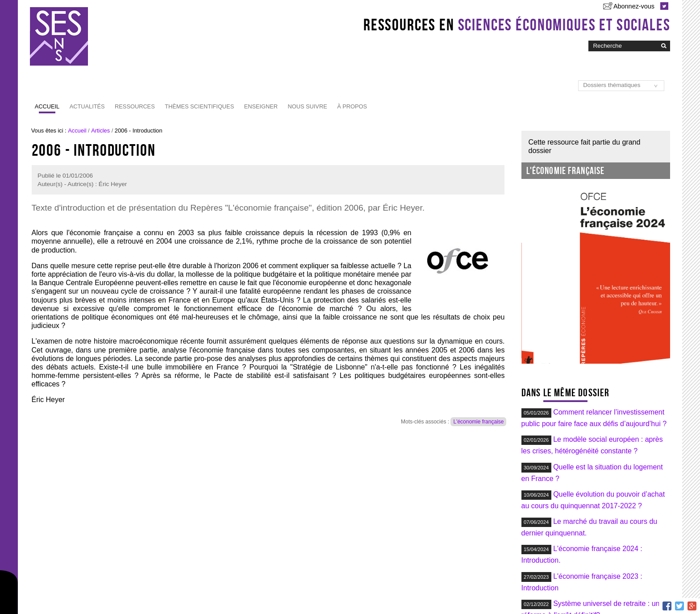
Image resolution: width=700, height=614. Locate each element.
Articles (100, 131)
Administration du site (463, 598)
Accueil (47, 106)
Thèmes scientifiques (199, 106)
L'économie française (478, 422)
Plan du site (302, 598)
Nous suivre (308, 106)
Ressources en (517, 25)
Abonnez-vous (634, 6)
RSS (212, 598)
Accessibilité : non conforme (361, 598)
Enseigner (261, 106)
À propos (352, 106)
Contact (416, 598)
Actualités (87, 106)
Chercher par (588, 40)
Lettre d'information (252, 598)
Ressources (135, 106)
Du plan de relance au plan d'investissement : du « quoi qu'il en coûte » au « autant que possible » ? (595, 537)
